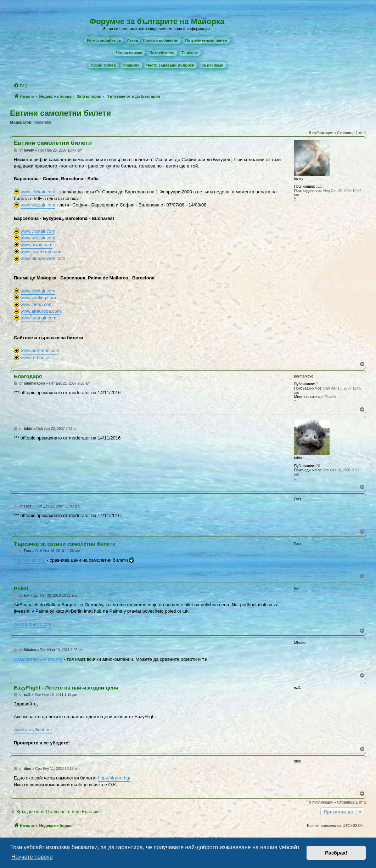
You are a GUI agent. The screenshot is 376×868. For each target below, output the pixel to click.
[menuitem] (104, 40)
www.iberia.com (37, 304)
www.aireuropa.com (41, 311)
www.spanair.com (38, 318)
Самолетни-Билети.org (38, 659)
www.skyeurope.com (42, 252)
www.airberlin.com (32, 624)
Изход (132, 40)
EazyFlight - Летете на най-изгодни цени (66, 688)
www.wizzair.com (38, 205)
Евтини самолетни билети (60, 113)
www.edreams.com (40, 350)
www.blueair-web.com (43, 258)
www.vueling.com (38, 298)
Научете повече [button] (32, 857)
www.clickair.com (38, 192)
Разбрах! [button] (336, 853)
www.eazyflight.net (33, 730)
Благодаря (28, 376)
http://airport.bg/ (114, 778)
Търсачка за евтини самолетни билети (65, 544)
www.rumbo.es (36, 358)
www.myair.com (37, 245)
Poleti (21, 588)
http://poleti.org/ (30, 560)
